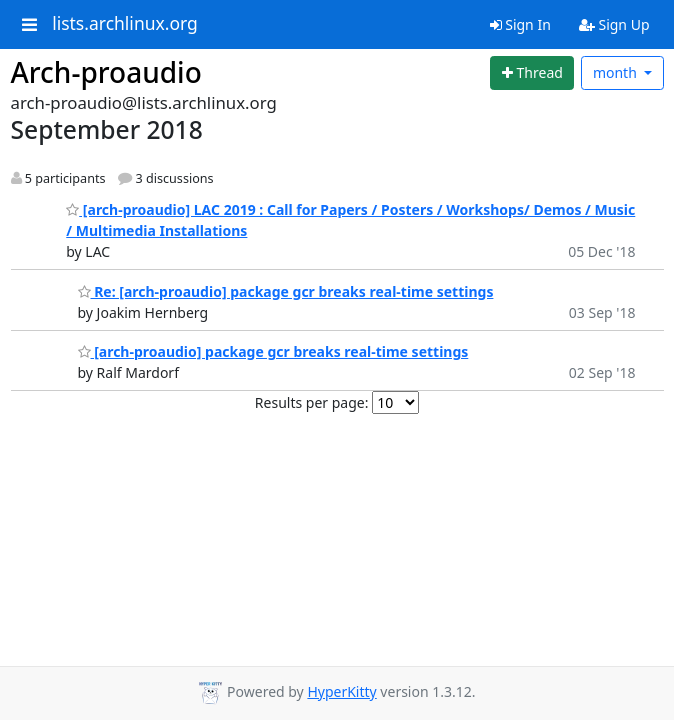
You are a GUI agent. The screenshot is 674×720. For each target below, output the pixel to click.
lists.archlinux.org (125, 24)
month (617, 72)
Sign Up (614, 24)
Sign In (520, 24)
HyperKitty (341, 691)
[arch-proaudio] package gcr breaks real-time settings (273, 351)
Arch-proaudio (106, 72)
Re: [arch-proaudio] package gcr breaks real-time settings (286, 291)
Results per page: (312, 402)
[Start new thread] (532, 73)
